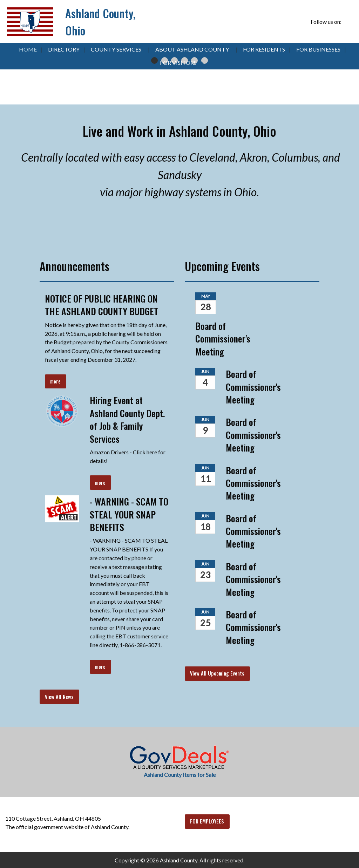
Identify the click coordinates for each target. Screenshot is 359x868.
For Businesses (318, 49)
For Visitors (178, 63)
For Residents (264, 49)
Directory (64, 49)
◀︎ (18, 69)
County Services (116, 49)
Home (28, 49)
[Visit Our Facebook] (348, 22)
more (55, 381)
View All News (59, 697)
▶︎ (347, 69)
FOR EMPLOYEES (207, 821)
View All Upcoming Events (217, 673)
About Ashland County (192, 49)
